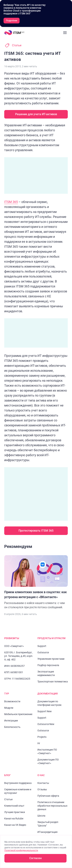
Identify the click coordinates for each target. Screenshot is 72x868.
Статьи (17, 45)
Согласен (35, 858)
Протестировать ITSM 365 (36, 531)
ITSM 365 (11, 202)
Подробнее (12, 21)
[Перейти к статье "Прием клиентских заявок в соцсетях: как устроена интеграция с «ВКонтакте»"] (36, 582)
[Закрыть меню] (65, 33)
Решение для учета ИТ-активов (36, 114)
